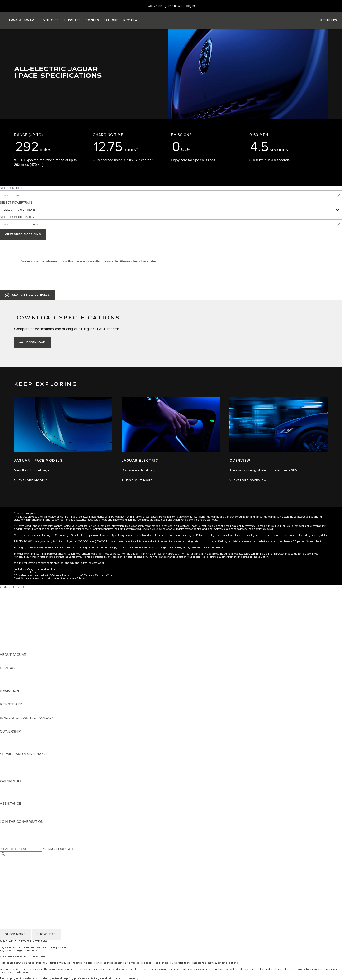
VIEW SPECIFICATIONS (23, 235)
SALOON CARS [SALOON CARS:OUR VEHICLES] (12, 618)
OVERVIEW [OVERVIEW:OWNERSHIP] (9, 736)
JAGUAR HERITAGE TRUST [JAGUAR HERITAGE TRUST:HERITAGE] (22, 686)
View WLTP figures (25, 514)
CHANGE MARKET (15, 859)
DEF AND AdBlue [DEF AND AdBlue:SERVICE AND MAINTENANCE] (13, 772)
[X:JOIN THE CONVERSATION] (3, 844)
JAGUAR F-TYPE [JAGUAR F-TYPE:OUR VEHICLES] (13, 605)
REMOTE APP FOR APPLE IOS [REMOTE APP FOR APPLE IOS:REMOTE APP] (24, 709)
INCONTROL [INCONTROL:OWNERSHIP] (10, 740)
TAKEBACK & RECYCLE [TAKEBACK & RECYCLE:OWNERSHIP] (19, 749)
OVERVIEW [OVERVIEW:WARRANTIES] (9, 785)
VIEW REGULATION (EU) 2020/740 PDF (23, 957)
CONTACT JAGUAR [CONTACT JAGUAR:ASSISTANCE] (15, 813)
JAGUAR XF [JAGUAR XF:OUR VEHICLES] (9, 614)
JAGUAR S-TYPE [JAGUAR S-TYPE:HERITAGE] (14, 677)
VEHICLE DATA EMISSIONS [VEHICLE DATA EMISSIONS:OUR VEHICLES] (22, 641)
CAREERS (8, 864)
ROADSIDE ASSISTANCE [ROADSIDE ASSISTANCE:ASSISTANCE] (20, 808)
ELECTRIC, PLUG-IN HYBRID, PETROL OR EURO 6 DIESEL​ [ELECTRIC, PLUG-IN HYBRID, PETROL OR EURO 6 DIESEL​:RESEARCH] (47, 700)
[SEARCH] (3, 854)
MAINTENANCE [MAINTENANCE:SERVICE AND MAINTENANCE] (12, 758)
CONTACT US (11, 886)
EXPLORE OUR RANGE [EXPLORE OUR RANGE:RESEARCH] (19, 695)
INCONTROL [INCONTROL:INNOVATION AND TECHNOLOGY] (10, 722)
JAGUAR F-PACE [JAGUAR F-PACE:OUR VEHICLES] (14, 591)
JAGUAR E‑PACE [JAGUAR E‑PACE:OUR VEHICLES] (14, 596)
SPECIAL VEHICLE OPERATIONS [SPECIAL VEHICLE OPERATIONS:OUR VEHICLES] (26, 637)
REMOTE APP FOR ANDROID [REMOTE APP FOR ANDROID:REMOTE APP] (23, 713)
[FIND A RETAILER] (325, 20)
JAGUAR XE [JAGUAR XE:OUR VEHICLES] (10, 609)
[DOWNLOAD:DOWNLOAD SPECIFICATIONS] (33, 343)
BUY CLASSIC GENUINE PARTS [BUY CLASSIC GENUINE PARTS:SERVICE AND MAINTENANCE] (25, 776)
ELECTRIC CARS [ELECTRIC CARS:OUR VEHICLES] (14, 632)
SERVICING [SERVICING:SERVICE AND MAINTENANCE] (9, 763)
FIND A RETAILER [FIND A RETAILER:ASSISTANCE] (14, 817)
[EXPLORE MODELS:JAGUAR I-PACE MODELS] (31, 480)
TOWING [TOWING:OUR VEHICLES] (7, 628)
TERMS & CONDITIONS (19, 868)
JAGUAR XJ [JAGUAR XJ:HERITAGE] (9, 682)
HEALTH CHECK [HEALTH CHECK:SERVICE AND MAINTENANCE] (13, 767)
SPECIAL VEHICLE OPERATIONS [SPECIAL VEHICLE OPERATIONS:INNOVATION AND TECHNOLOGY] (26, 727)
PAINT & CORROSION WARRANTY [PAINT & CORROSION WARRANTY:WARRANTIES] (28, 799)
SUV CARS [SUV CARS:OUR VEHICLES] (9, 623)
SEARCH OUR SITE (59, 849)
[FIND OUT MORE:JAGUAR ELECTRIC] (137, 480)
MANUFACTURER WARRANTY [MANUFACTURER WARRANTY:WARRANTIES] (24, 790)
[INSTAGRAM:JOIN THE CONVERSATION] (12, 826)
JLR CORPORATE (14, 882)
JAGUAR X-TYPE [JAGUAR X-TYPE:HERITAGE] (14, 673)
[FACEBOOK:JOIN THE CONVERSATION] (11, 840)
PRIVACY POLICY (14, 873)
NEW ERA (8, 650)
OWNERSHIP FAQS (15, 646)
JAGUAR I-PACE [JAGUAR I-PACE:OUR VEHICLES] (13, 600)
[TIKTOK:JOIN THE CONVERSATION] (8, 831)
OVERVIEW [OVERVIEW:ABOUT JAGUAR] (9, 659)
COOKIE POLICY (13, 877)
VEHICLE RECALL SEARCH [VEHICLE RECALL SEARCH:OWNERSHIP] (22, 745)
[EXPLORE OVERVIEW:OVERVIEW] (248, 480)
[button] (51, 20)
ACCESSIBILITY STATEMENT (23, 891)
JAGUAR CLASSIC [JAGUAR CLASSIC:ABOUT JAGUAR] (15, 664)
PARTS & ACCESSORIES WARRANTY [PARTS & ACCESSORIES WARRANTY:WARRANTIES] (30, 794)
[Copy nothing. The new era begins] (172, 6)
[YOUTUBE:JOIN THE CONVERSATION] (10, 835)
